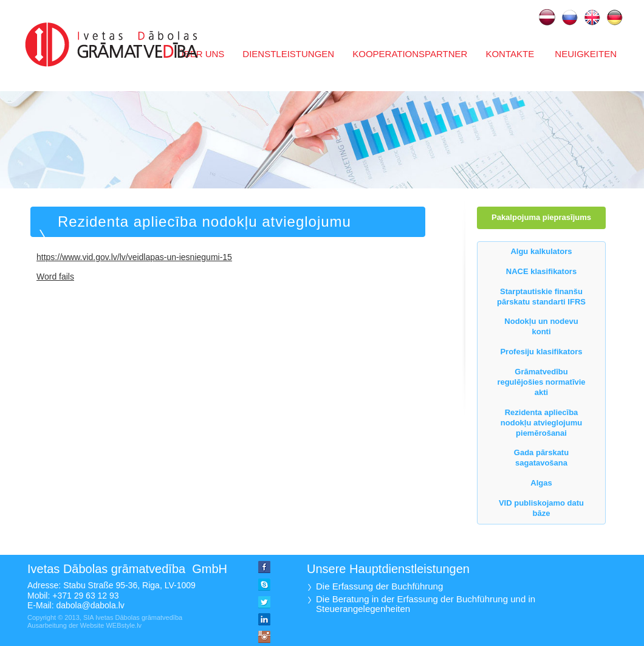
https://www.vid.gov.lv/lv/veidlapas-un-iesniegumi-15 (134, 257)
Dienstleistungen (288, 54)
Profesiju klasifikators (541, 352)
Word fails (55, 277)
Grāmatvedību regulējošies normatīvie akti (541, 382)
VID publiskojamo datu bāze (541, 508)
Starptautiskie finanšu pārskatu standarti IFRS (541, 297)
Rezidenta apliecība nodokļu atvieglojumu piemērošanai (204, 237)
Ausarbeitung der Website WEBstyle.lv (84, 625)
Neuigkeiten (584, 54)
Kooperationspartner (410, 54)
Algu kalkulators (541, 251)
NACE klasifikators (541, 271)
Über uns (201, 54)
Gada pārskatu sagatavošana (541, 458)
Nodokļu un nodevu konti (541, 326)
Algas (541, 483)
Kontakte (510, 54)
